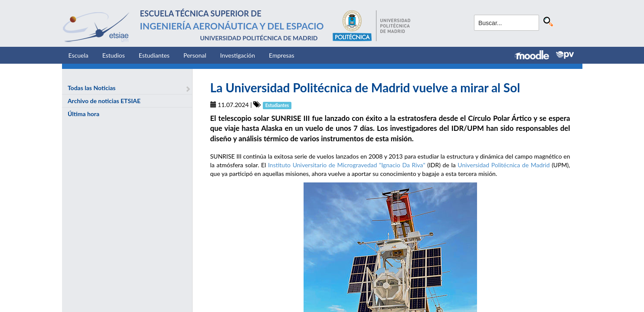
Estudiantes (154, 55)
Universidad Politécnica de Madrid (503, 165)
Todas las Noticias (92, 88)
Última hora (83, 114)
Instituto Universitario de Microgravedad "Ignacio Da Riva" (347, 165)
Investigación (237, 55)
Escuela (78, 55)
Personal (195, 55)
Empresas (282, 55)
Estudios (114, 55)
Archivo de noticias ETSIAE (104, 101)
